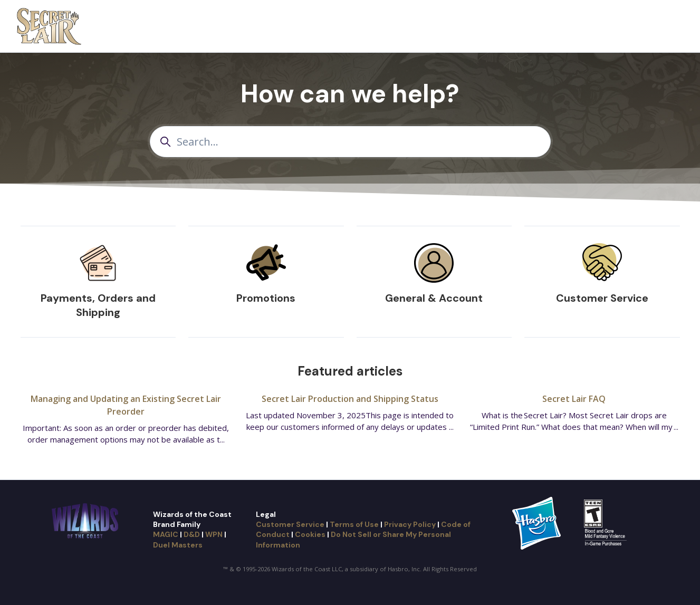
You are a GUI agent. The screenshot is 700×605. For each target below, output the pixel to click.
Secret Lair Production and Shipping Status (350, 399)
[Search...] (350, 142)
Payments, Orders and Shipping (98, 305)
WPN (214, 534)
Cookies (310, 534)
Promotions (266, 298)
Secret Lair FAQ (574, 399)
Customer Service (602, 298)
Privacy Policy (410, 524)
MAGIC (166, 534)
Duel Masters (178, 545)
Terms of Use (354, 524)
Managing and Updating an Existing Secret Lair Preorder (126, 405)
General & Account (434, 298)
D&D (192, 534)
